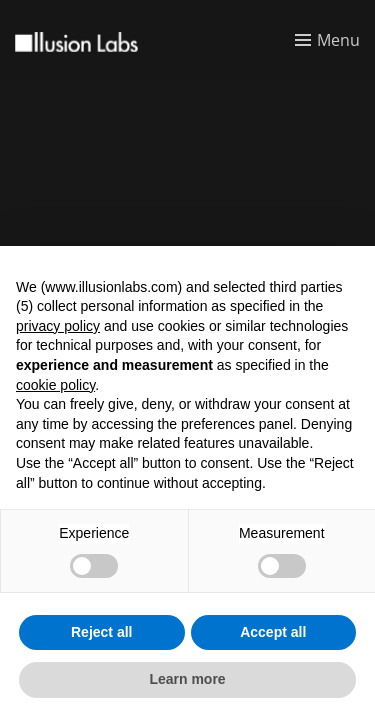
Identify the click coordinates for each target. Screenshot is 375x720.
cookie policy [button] (55, 385)
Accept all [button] (273, 632)
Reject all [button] (101, 632)
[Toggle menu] (327, 40)
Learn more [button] (187, 679)
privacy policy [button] (58, 326)
